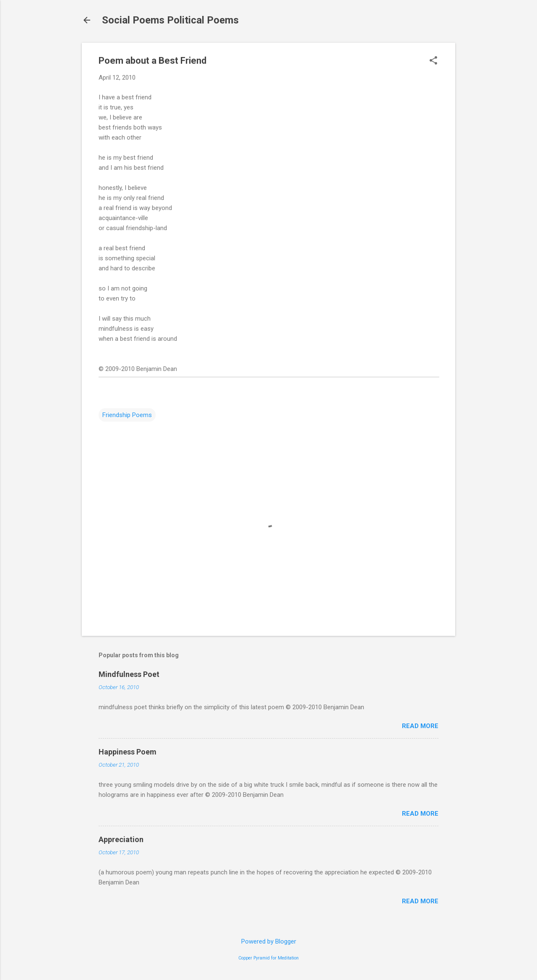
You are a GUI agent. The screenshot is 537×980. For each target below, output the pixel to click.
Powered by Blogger (269, 941)
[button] (433, 61)
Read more (420, 726)
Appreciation (121, 839)
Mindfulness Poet (129, 674)
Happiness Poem (128, 752)
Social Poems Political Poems (170, 20)
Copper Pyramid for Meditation (268, 958)
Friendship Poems (127, 415)
